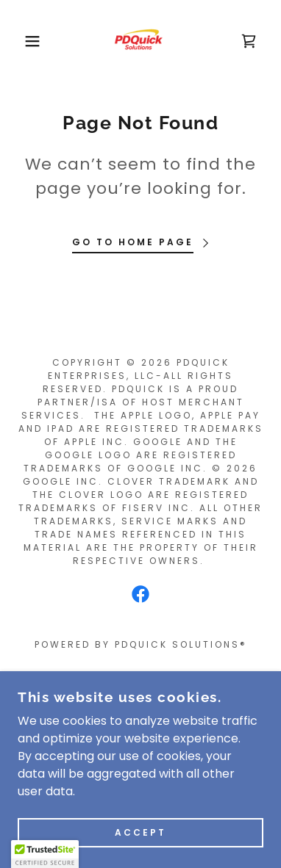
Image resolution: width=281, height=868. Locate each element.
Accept (140, 832)
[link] (140, 41)
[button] (22, 41)
